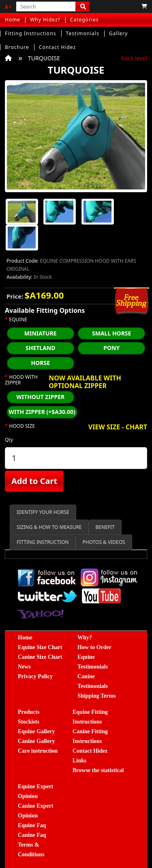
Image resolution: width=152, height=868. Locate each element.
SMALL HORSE (111, 333)
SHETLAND (41, 348)
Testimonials (83, 33)
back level (134, 58)
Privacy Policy (35, 676)
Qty (9, 440)
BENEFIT (105, 527)
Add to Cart (34, 481)
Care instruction (38, 751)
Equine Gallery (36, 731)
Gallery (119, 33)
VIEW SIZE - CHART (118, 427)
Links (79, 761)
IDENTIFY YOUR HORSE (43, 512)
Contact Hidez (57, 47)
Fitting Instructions (31, 33)
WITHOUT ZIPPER (40, 397)
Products (29, 712)
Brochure (17, 47)
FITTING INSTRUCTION (43, 542)
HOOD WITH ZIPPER (21, 380)
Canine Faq (32, 835)
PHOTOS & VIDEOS (104, 542)
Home (13, 20)
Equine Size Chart (40, 647)
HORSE (40, 363)
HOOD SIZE (22, 426)
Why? (85, 638)
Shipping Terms (97, 696)
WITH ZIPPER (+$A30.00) (42, 412)
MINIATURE (41, 333)
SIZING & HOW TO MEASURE (49, 527)
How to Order (94, 647)
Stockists (29, 722)
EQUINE (18, 320)
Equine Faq (32, 825)
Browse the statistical (98, 770)
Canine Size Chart (40, 657)
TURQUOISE (44, 58)
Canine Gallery (36, 741)
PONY (111, 348)
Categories (85, 20)
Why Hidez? (45, 20)
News (24, 667)
